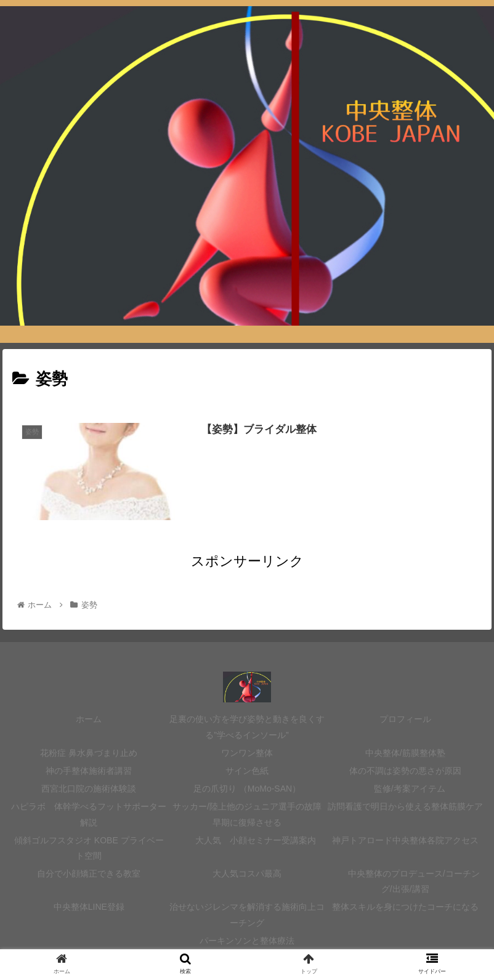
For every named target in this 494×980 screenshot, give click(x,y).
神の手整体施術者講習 (89, 771)
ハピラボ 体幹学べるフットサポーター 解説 (89, 814)
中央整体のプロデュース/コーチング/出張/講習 (405, 881)
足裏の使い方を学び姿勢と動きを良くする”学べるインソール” (247, 727)
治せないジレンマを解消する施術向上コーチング (247, 914)
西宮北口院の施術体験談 (89, 789)
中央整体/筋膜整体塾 (405, 753)
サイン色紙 (251, 771)
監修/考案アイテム (405, 789)
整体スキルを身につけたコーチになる (405, 907)
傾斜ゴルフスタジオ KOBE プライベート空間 (89, 848)
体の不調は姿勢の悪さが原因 (405, 771)
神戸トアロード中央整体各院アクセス (405, 840)
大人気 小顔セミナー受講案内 (247, 840)
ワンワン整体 (247, 753)
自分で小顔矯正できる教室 (89, 874)
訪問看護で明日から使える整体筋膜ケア (405, 806)
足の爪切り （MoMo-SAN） (247, 789)
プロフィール (405, 719)
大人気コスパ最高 (247, 874)
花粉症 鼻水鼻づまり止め (89, 753)
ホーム (89, 719)
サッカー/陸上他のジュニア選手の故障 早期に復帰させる (247, 814)
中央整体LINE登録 (89, 907)
